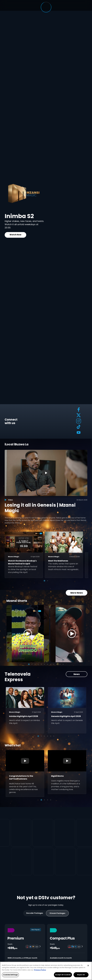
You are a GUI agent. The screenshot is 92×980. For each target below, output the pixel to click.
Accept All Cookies (63, 975)
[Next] (83, 634)
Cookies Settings (10, 975)
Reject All (81, 975)
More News (77, 593)
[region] (46, 971)
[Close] (88, 966)
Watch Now (15, 235)
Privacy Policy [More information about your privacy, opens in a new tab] (40, 970)
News (77, 674)
